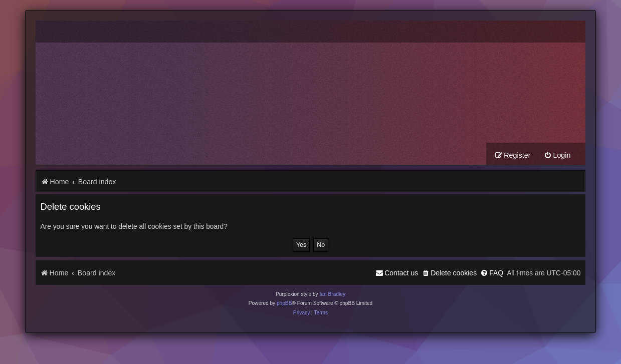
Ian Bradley (332, 294)
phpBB (284, 303)
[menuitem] (557, 155)
